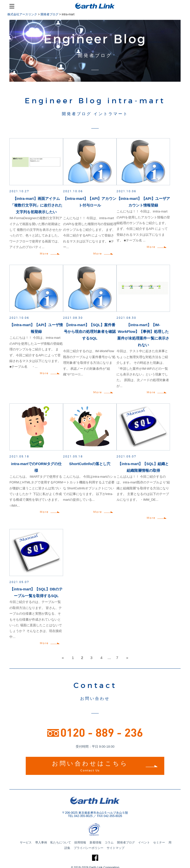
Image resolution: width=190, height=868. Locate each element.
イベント (144, 842)
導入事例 (41, 842)
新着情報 (95, 842)
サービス (26, 842)
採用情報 (80, 842)
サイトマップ (116, 848)
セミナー (159, 842)
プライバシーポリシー (89, 848)
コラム (109, 842)
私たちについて (61, 842)
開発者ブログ (126, 842)
